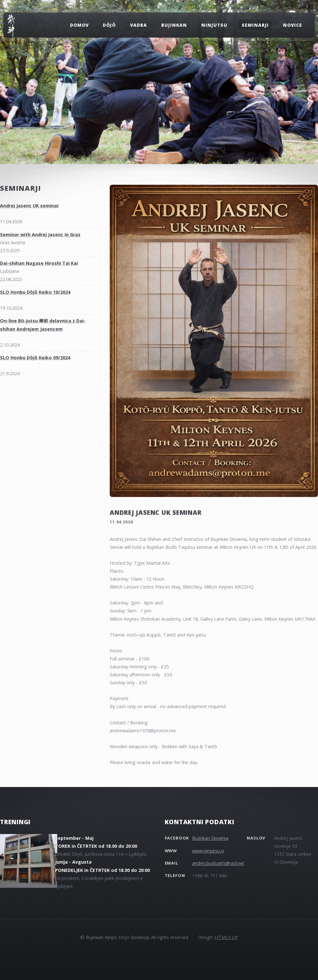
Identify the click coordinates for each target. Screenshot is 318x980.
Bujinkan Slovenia (210, 838)
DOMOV (79, 25)
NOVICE (293, 25)
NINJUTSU (214, 25)
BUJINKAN (174, 25)
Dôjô (109, 25)
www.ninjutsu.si (208, 851)
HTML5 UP (226, 937)
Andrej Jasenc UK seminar (156, 512)
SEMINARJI (255, 25)
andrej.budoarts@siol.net (218, 863)
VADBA (138, 25)
